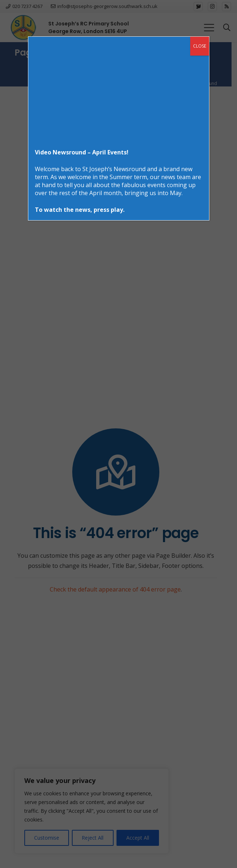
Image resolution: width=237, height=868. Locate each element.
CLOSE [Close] (200, 46)
